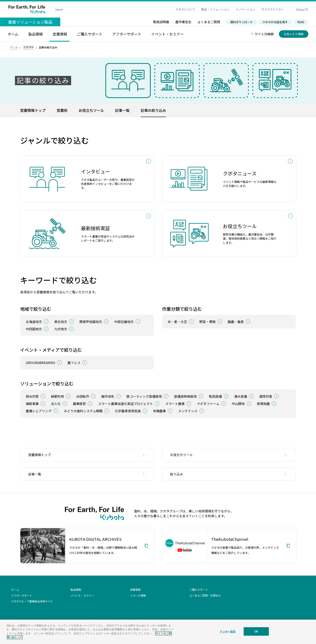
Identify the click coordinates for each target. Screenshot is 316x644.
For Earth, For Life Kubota (27, 9)
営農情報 (28, 47)
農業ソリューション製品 (30, 22)
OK (256, 632)
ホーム (14, 47)
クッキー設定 (228, 632)
